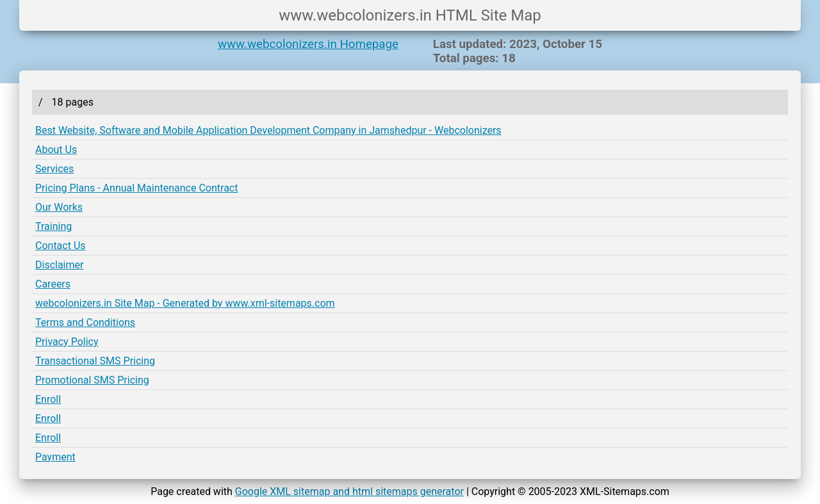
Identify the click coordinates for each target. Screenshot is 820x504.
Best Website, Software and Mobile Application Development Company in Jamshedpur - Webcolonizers (268, 130)
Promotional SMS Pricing (92, 380)
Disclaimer (59, 265)
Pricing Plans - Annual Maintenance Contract (136, 188)
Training (53, 226)
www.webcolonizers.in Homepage (308, 44)
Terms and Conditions (85, 322)
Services (54, 169)
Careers (53, 284)
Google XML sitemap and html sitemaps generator (349, 492)
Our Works (59, 207)
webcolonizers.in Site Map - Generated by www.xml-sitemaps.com (185, 303)
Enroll (48, 399)
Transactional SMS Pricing (95, 361)
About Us (56, 150)
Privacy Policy (67, 342)
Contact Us (61, 246)
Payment (55, 457)
